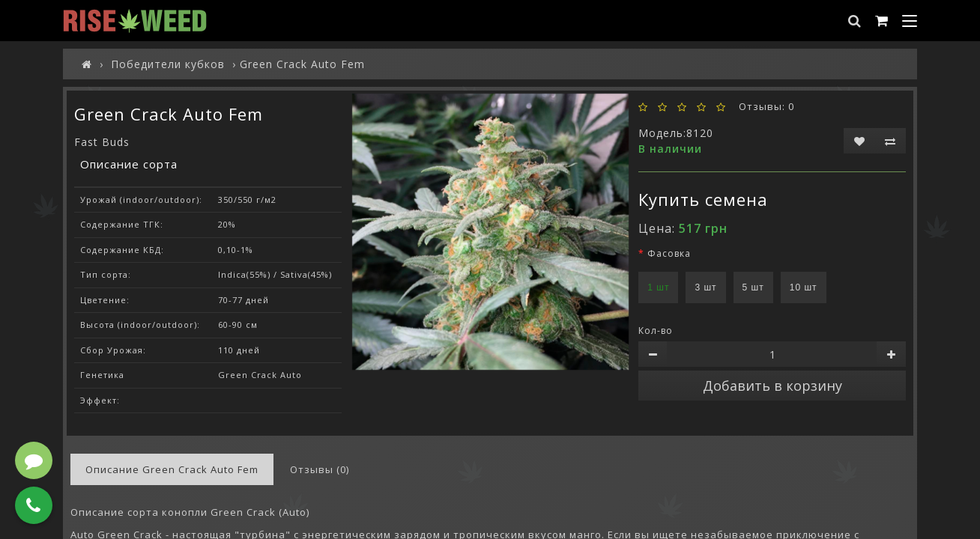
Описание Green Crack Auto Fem (172, 469)
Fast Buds (102, 142)
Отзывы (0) (320, 469)
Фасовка (669, 253)
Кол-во (656, 331)
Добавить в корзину (772, 386)
